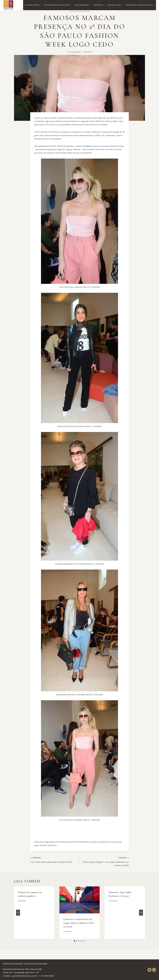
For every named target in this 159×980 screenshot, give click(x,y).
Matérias (81, 11)
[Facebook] (149, 970)
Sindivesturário (76, 52)
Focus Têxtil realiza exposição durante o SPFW (54, 860)
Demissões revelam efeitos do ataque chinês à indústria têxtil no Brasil (79, 923)
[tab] (75, 941)
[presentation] (80, 900)
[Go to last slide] (18, 913)
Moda (88, 11)
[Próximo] (141, 913)
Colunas (73, 11)
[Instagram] (154, 970)
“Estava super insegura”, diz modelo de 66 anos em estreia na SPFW (105, 861)
